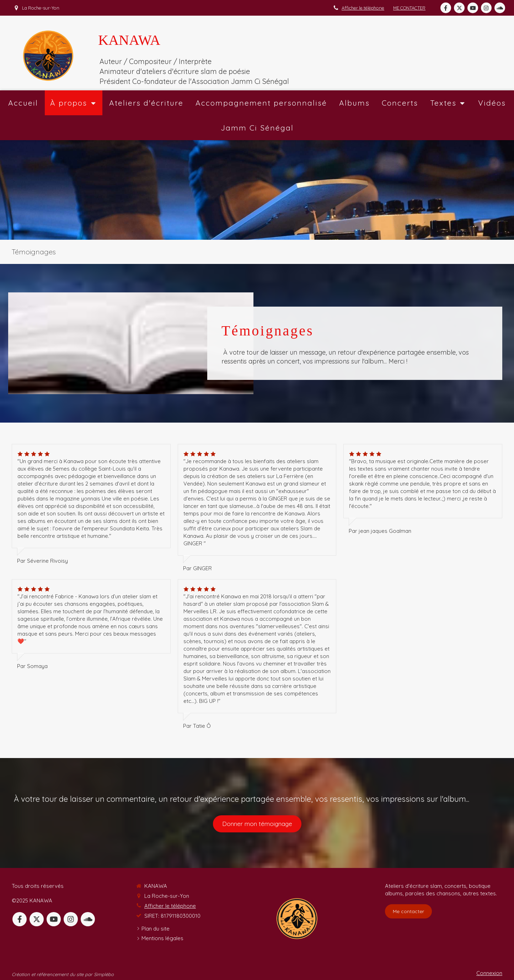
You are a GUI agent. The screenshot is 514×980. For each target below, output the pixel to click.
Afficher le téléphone (363, 8)
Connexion (489, 973)
